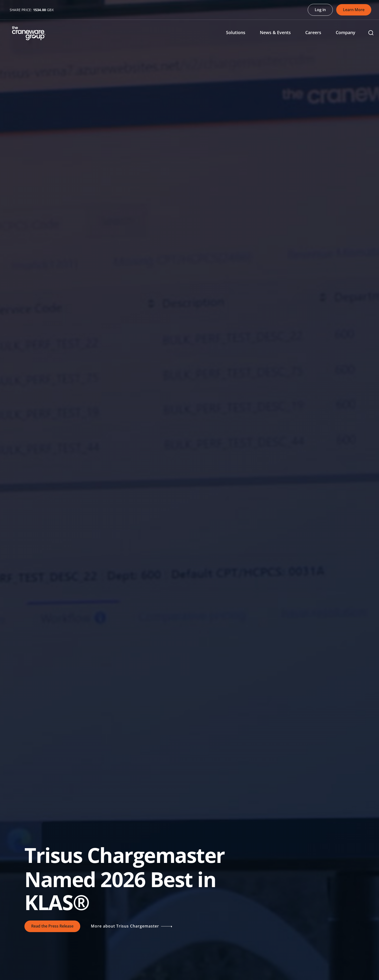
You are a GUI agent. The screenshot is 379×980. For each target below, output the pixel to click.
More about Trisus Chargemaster (134, 926)
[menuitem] (239, 33)
